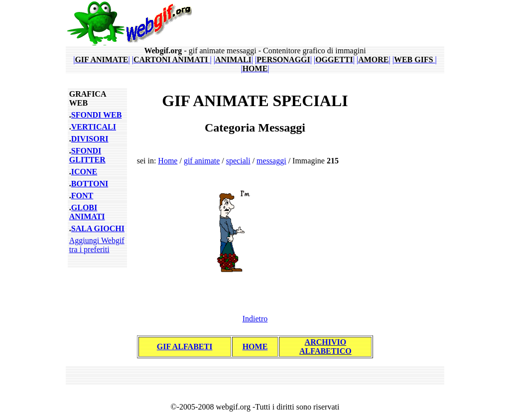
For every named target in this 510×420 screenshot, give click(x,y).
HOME (255, 347)
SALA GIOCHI (98, 228)
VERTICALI (94, 127)
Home (168, 161)
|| (102, 60)
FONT (82, 196)
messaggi (271, 161)
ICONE (84, 172)
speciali (238, 161)
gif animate (202, 161)
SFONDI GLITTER (87, 155)
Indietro (255, 319)
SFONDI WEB (97, 115)
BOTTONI (90, 184)
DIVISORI (90, 139)
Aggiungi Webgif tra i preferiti (97, 245)
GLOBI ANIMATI (87, 212)
